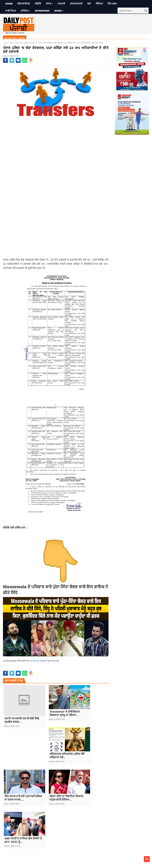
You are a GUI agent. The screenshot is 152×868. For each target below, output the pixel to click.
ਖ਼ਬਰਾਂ (12, 43)
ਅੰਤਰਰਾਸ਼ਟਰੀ (76, 4)
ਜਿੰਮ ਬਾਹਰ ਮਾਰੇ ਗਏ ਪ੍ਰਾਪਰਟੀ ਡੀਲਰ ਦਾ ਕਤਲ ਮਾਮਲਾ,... (23, 798)
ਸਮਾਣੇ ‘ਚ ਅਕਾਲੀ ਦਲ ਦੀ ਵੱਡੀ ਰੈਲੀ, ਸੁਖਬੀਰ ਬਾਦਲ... (22, 720)
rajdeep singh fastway (47, 666)
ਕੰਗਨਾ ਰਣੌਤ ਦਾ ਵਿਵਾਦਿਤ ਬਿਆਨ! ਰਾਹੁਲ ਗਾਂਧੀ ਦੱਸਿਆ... (66, 798)
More (58, 11)
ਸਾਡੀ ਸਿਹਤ (11, 11)
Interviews (42, 11)
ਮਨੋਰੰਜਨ (24, 11)
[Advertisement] (56, 151)
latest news (8, 666)
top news (33, 669)
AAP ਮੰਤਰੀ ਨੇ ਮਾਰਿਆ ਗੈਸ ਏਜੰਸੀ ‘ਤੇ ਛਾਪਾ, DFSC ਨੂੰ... (23, 840)
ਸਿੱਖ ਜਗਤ (112, 4)
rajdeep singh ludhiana (93, 666)
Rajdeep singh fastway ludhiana (70, 666)
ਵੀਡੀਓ (38, 4)
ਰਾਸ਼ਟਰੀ (61, 4)
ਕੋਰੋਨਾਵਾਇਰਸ (24, 4)
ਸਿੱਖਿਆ (99, 4)
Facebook (35, 661)
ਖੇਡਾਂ (89, 4)
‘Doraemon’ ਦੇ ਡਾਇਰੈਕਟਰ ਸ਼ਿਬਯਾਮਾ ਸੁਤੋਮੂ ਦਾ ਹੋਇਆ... (65, 713)
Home (9, 4)
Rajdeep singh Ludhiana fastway (16, 669)
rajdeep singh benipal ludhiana (25, 666)
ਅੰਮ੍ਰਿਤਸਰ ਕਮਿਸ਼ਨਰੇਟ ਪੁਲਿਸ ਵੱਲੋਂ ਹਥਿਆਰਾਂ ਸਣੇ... (67, 755)
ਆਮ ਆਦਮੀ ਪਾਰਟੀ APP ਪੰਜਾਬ (31, 43)
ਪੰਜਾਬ (48, 4)
